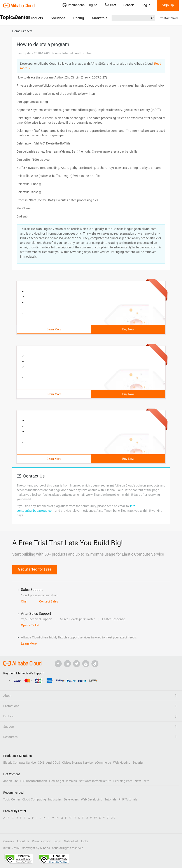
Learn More (54, 329)
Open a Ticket (30, 625)
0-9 (113, 818)
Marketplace (101, 18)
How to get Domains (63, 781)
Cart (110, 5)
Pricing (79, 18)
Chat (24, 601)
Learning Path (123, 781)
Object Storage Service (77, 763)
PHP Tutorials (128, 799)
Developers (71, 799)
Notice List (71, 841)
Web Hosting (122, 763)
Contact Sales (169, 18)
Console (129, 5)
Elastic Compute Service (19, 763)
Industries (55, 799)
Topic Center (12, 799)
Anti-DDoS (53, 763)
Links (85, 841)
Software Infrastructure (95, 781)
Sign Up (168, 5)
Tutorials (110, 799)
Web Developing (92, 799)
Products (36, 18)
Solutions (58, 18)
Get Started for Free (35, 569)
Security (138, 763)
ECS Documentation (33, 781)
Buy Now (128, 329)
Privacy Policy (41, 841)
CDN (41, 763)
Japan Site (10, 781)
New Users (142, 781)
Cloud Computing (34, 799)
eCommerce (103, 763)
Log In (146, 5)
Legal (57, 841)
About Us (23, 841)
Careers (9, 841)
